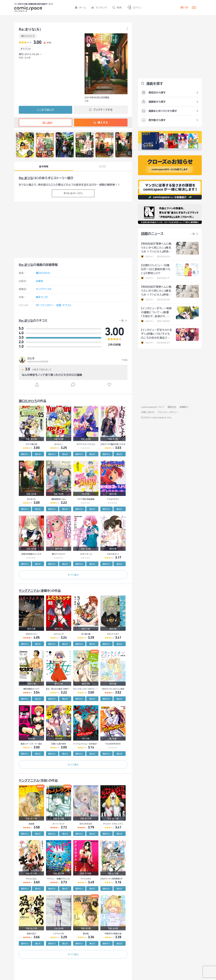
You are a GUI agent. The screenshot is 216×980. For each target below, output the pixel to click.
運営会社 (172, 407)
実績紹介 (184, 407)
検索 (117, 7)
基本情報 (44, 166)
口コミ (103, 166)
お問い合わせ (148, 412)
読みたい (25, 454)
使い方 (184, 7)
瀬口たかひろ (28, 36)
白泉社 (39, 281)
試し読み (45, 123)
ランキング (99, 7)
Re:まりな (26, 178)
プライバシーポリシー (168, 412)
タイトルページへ (73, 193)
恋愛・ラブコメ (64, 305)
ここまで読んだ (45, 110)
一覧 (121, 321)
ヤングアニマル (44, 289)
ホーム (80, 7)
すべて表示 (73, 575)
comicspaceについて (153, 407)
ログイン (134, 8)
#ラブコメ (26, 49)
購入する (101, 123)
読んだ (38, 454)
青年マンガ (42, 297)
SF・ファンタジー (45, 305)
